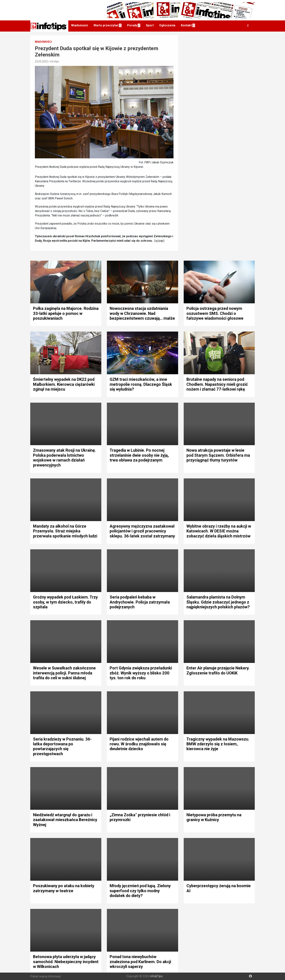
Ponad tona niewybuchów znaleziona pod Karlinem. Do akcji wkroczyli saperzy (140, 962)
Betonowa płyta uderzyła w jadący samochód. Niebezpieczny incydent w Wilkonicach (66, 962)
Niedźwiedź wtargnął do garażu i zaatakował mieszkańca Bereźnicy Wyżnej (65, 820)
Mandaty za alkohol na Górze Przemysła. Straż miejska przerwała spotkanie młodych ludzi (65, 531)
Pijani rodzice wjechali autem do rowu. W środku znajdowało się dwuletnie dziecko (139, 744)
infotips (55, 61)
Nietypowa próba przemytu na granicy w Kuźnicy (214, 817)
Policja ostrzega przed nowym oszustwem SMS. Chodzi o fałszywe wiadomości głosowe (215, 313)
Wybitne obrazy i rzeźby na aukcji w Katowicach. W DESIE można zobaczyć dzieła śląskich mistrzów (219, 531)
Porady (132, 25)
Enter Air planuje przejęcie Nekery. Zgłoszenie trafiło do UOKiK (218, 670)
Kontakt (186, 25)
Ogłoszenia (167, 25)
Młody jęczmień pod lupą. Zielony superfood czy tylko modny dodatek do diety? (140, 891)
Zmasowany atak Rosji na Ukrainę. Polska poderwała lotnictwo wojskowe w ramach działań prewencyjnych (64, 458)
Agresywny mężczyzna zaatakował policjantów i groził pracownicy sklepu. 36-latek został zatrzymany (142, 531)
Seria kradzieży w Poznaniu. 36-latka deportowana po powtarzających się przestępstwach (62, 746)
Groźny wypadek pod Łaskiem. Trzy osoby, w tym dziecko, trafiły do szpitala (65, 602)
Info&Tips (156, 976)
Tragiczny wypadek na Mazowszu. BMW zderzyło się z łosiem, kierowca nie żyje (218, 744)
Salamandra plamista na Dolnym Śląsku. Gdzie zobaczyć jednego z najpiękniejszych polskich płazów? (218, 602)
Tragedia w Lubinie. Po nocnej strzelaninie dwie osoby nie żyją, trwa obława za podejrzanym (139, 455)
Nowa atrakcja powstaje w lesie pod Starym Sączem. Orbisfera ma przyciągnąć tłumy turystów (218, 455)
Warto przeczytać (106, 25)
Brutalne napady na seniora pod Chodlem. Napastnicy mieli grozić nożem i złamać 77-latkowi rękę (217, 384)
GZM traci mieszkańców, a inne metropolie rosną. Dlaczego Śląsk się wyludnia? (141, 384)
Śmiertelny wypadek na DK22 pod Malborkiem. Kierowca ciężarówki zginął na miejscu (64, 384)
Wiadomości (80, 25)
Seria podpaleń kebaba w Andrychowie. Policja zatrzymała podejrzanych (140, 602)
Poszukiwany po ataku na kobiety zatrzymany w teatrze (64, 888)
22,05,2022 (41, 61)
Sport (150, 25)
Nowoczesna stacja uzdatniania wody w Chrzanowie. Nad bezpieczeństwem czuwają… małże (142, 313)
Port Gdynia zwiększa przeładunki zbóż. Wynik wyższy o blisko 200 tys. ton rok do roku (141, 673)
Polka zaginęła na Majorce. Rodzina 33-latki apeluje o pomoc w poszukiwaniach (66, 313)
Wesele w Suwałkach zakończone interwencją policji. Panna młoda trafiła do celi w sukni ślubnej (64, 673)
